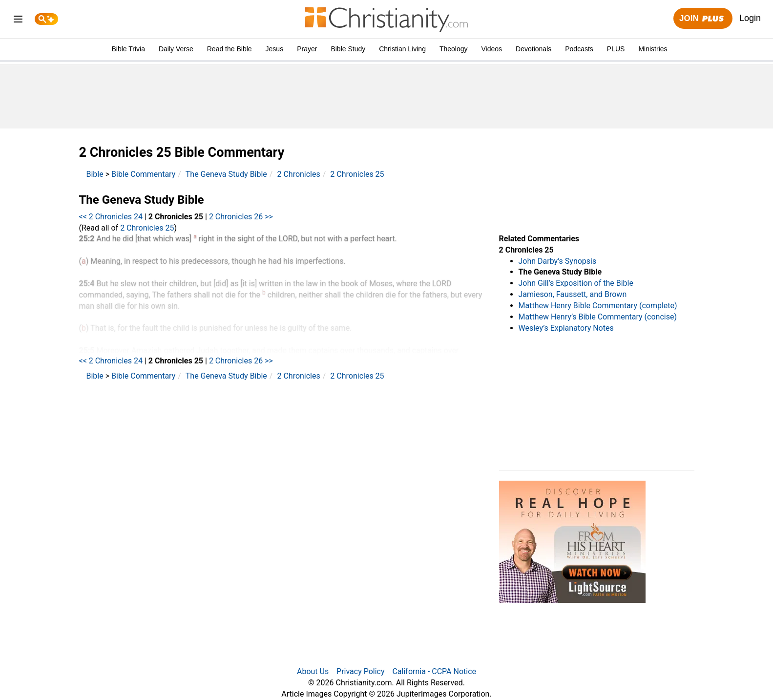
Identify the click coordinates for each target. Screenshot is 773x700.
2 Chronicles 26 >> (241, 217)
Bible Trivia (128, 49)
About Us (313, 671)
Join (703, 19)
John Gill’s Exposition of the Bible (576, 283)
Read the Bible (230, 49)
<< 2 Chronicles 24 (111, 217)
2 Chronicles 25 (357, 174)
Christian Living (402, 49)
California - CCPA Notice (434, 671)
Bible (95, 174)
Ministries (653, 49)
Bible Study (348, 49)
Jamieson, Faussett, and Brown (573, 294)
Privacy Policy (361, 671)
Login (750, 18)
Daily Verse (176, 49)
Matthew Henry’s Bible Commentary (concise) (598, 317)
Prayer (307, 49)
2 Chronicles (298, 174)
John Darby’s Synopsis (558, 261)
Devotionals (533, 49)
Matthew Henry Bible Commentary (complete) (598, 306)
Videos (492, 49)
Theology (454, 49)
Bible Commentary (143, 174)
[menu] (18, 21)
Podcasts (579, 49)
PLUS (616, 49)
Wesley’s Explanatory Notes (566, 328)
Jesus (275, 49)
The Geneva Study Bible (226, 174)
